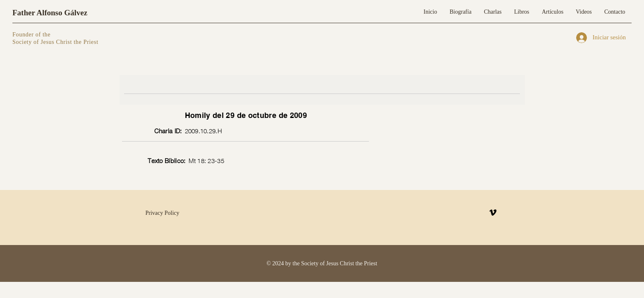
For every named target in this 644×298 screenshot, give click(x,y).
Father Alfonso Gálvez (50, 13)
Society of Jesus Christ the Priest (55, 42)
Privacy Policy (163, 213)
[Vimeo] (493, 213)
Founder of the (32, 35)
